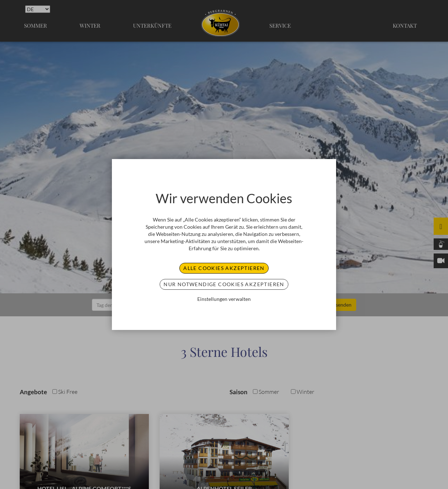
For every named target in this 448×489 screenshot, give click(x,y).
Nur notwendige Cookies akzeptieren (224, 284)
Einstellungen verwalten (224, 299)
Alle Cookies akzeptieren (224, 268)
